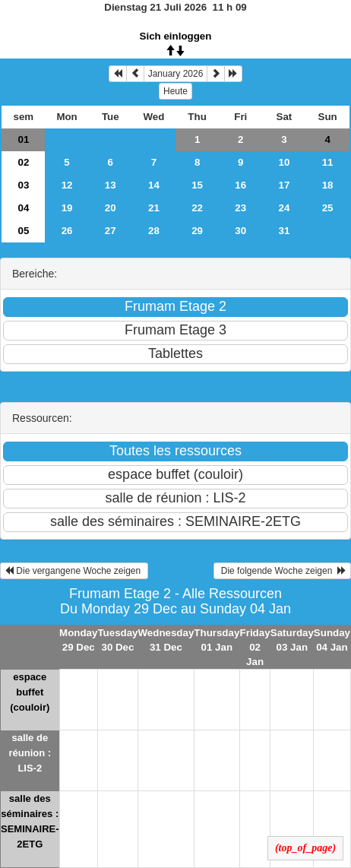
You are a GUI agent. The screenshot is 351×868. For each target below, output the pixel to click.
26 (67, 231)
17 (285, 185)
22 (197, 208)
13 (111, 185)
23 (240, 208)
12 (67, 185)
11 (328, 162)
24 (285, 208)
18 (328, 185)
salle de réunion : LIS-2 (30, 753)
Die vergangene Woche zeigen (74, 571)
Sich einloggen (176, 36)
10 (285, 162)
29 (197, 231)
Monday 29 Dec (78, 640)
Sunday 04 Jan (332, 640)
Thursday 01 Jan (217, 640)
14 (154, 185)
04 (23, 208)
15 (197, 185)
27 (111, 231)
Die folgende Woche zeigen (282, 571)
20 (111, 208)
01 (23, 139)
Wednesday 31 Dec (166, 640)
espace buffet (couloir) (30, 692)
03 (23, 185)
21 (154, 208)
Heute (175, 91)
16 (240, 185)
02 (23, 162)
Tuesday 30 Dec (117, 640)
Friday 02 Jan (255, 647)
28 (154, 231)
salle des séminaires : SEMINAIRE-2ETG (30, 821)
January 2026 (176, 74)
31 (285, 231)
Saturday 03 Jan (292, 640)
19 (67, 208)
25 (328, 208)
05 (23, 231)
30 (240, 231)
